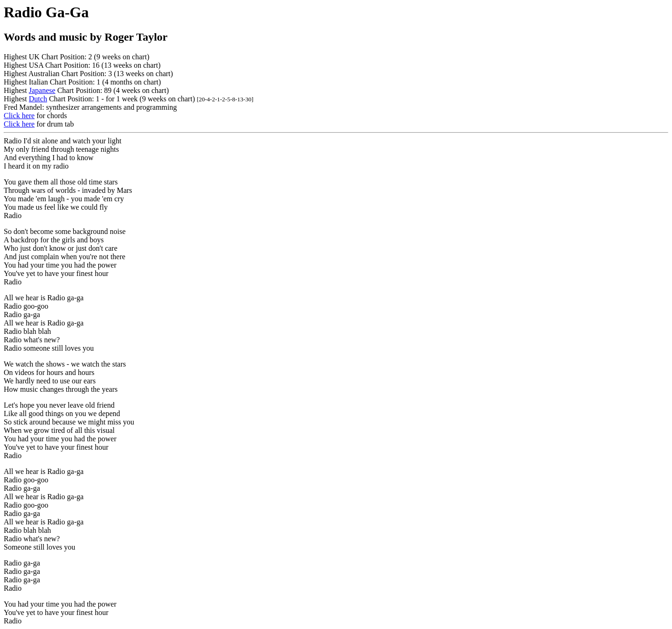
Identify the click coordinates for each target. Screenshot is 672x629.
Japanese (42, 90)
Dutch (38, 99)
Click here (19, 116)
